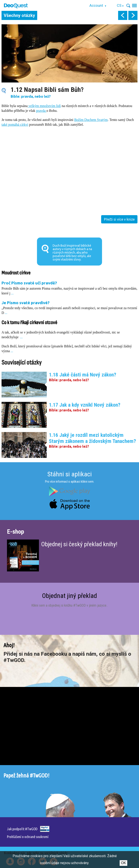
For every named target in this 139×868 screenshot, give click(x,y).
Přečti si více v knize (119, 219)
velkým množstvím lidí (44, 106)
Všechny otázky (19, 15)
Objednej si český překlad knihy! (79, 544)
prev (123, 15)
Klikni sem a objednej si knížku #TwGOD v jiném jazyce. (69, 605)
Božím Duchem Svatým (91, 120)
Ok (123, 863)
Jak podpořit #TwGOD (22, 829)
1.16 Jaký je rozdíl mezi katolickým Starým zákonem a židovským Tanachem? (92, 438)
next (133, 15)
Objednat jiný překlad (69, 596)
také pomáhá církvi (15, 125)
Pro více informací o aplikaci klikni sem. (70, 482)
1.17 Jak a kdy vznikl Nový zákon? (85, 405)
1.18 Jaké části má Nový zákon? (83, 375)
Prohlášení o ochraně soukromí (28, 837)
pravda (41, 111)
